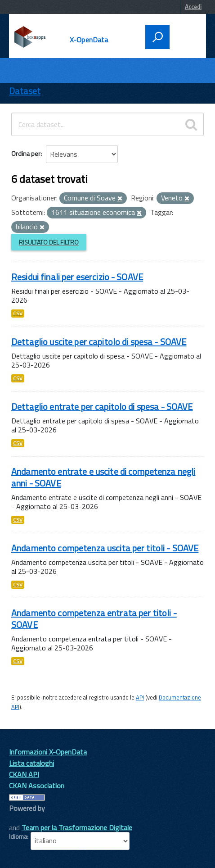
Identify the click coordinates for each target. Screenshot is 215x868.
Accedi (193, 7)
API (140, 697)
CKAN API (24, 774)
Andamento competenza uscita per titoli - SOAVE (105, 548)
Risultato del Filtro (49, 242)
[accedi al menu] (185, 36)
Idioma (18, 836)
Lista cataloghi (31, 763)
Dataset (25, 91)
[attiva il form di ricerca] (157, 37)
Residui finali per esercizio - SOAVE (77, 277)
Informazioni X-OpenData (48, 752)
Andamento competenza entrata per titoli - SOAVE (94, 619)
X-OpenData (89, 40)
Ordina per (26, 153)
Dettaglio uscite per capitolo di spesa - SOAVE (99, 342)
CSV (18, 314)
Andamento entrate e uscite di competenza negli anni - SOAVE (103, 477)
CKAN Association (37, 786)
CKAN (24, 818)
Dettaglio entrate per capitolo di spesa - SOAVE (102, 407)
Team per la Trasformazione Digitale (77, 827)
